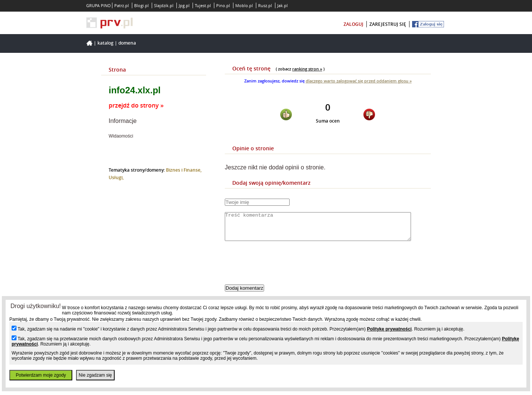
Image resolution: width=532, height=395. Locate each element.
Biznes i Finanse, (184, 170)
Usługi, (116, 177)
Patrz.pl (122, 5)
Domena (127, 43)
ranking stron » (307, 69)
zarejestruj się (388, 24)
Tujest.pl (203, 5)
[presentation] (282, 269)
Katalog (105, 43)
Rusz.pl (265, 5)
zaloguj (353, 24)
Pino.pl (223, 5)
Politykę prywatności (389, 329)
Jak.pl (282, 5)
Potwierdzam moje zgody (41, 375)
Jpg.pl (184, 5)
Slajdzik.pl (164, 5)
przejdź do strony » (136, 105)
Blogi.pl (141, 5)
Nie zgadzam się (95, 375)
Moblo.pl (244, 5)
